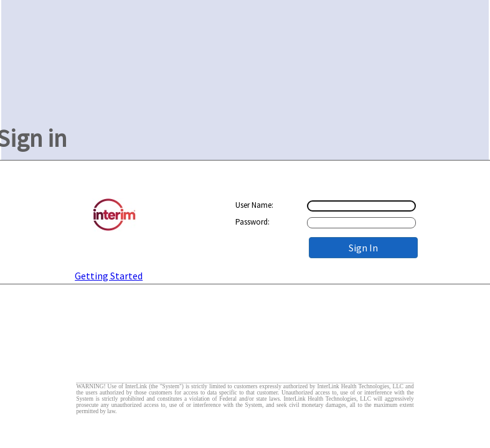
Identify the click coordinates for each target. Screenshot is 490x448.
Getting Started (109, 276)
